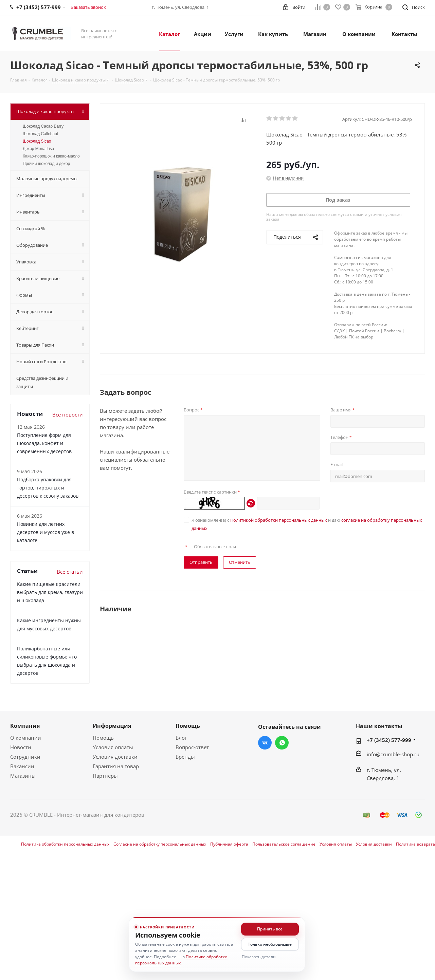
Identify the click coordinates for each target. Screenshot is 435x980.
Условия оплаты (113, 747)
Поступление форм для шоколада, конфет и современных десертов (44, 443)
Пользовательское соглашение (284, 844)
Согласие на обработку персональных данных (160, 844)
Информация (112, 726)
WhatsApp (282, 743)
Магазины (23, 776)
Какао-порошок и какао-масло (51, 156)
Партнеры (105, 776)
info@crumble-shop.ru (393, 754)
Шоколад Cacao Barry (43, 126)
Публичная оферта (229, 844)
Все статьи (70, 572)
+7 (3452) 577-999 (389, 740)
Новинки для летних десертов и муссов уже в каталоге (46, 532)
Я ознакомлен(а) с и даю (307, 524)
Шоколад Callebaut (40, 134)
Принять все (270, 929)
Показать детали (259, 957)
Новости (21, 747)
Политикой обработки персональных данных (279, 520)
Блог (181, 738)
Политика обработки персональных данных (65, 844)
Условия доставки (115, 757)
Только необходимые (270, 944)
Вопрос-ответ (192, 747)
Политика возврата (415, 844)
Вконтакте (265, 743)
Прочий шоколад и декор (46, 164)
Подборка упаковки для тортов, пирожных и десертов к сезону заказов (48, 488)
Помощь (103, 738)
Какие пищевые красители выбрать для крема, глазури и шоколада (50, 592)
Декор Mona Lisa (38, 149)
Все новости (68, 414)
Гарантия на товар (116, 766)
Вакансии (22, 766)
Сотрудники (25, 757)
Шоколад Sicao (37, 141)
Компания (25, 726)
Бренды (185, 757)
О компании (26, 738)
